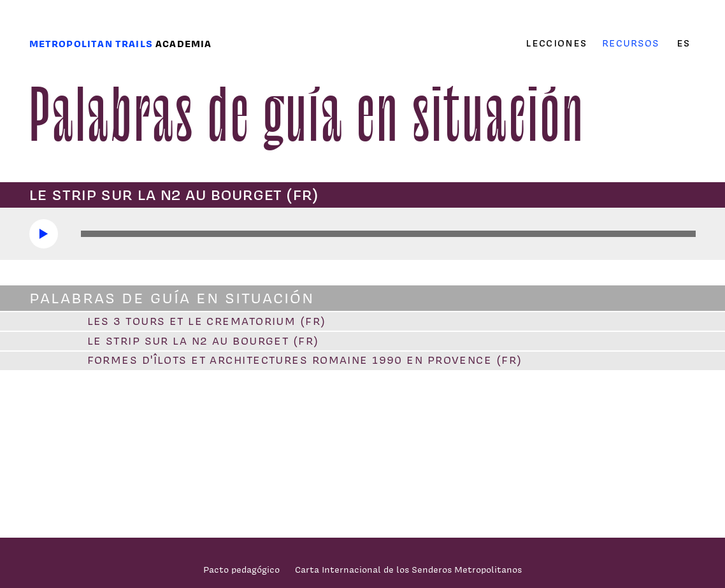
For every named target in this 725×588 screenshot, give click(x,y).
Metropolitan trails (91, 44)
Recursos (630, 43)
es (683, 43)
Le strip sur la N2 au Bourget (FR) (203, 341)
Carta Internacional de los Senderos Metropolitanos (408, 569)
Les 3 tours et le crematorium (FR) (207, 321)
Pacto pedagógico (241, 569)
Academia (183, 44)
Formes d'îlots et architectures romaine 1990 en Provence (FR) (305, 360)
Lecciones (556, 43)
